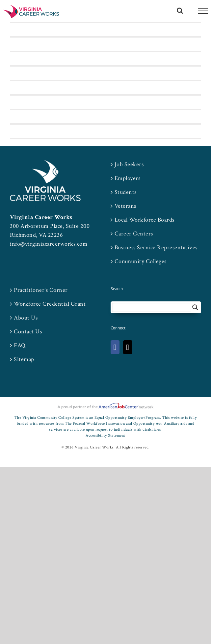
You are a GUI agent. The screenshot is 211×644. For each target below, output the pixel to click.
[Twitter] (128, 347)
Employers (128, 178)
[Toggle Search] (180, 11)
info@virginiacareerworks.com (49, 244)
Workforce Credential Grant (50, 304)
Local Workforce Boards (145, 220)
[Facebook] (115, 347)
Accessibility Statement (105, 435)
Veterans (125, 206)
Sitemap (24, 359)
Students (126, 192)
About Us (26, 318)
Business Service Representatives (156, 247)
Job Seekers (129, 164)
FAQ (20, 345)
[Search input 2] (152, 307)
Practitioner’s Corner (41, 290)
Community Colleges (141, 261)
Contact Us (28, 332)
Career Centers (134, 234)
